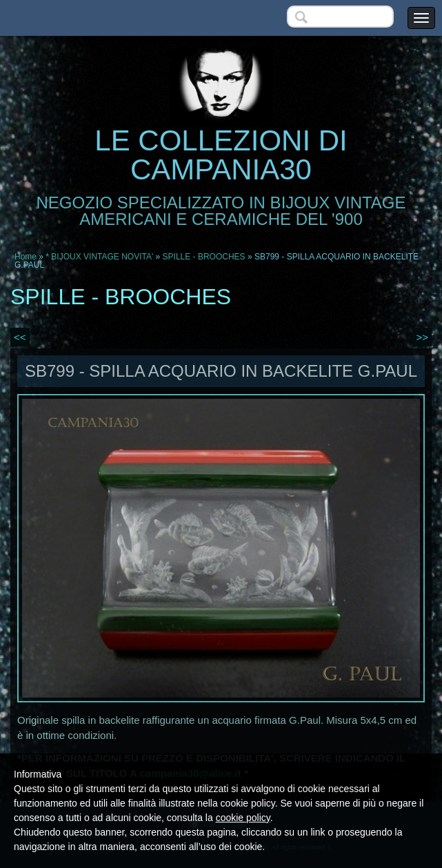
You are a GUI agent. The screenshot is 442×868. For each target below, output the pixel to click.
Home (26, 257)
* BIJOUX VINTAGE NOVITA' (99, 257)
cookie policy (243, 818)
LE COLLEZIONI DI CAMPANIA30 (221, 155)
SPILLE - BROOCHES (204, 257)
